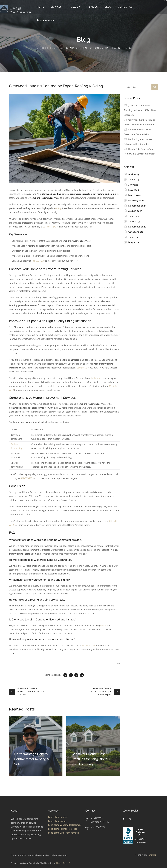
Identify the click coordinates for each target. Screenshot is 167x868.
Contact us (82, 368)
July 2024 (134, 179)
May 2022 (134, 242)
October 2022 (136, 232)
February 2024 (136, 200)
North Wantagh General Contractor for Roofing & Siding (32, 759)
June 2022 (134, 237)
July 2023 (134, 216)
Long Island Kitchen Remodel (62, 829)
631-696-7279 (50, 227)
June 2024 (134, 185)
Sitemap (152, 855)
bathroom (96, 378)
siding (58, 208)
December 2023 (137, 206)
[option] (36, 746)
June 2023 (134, 221)
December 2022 (137, 227)
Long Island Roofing (58, 817)
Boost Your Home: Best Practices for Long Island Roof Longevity (90, 759)
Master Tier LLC (63, 863)
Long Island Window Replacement (65, 825)
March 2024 (135, 195)
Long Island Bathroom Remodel (64, 833)
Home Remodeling (52, 48)
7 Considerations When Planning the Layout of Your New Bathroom (140, 110)
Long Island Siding (57, 821)
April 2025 (134, 174)
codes (103, 626)
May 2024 (134, 190)
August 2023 (135, 211)
